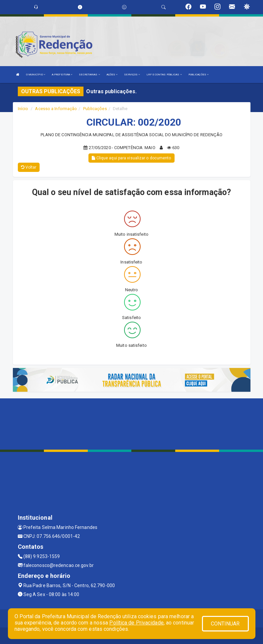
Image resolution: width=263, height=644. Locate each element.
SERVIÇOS (132, 75)
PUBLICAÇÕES (198, 75)
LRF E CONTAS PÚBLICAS (164, 75)
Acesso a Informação (56, 109)
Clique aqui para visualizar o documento (131, 158)
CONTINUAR (225, 624)
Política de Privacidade (136, 623)
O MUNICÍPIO (36, 75)
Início (23, 109)
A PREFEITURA (62, 75)
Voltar (29, 167)
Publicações (95, 109)
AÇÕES (112, 75)
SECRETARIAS (89, 75)
